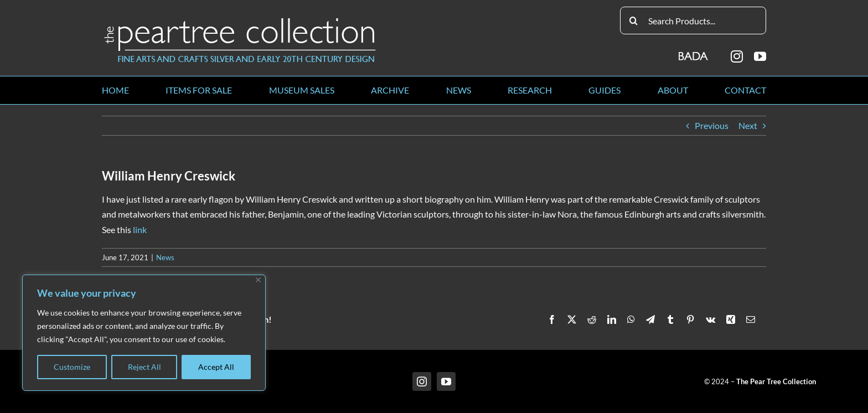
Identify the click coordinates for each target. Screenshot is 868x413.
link (140, 229)
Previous (712, 125)
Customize (72, 367)
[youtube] (760, 56)
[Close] (258, 280)
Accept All (216, 367)
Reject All (144, 367)
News (165, 257)
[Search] (634, 20)
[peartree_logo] (240, 20)
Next (748, 125)
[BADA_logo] (694, 52)
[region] (144, 333)
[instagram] (737, 56)
